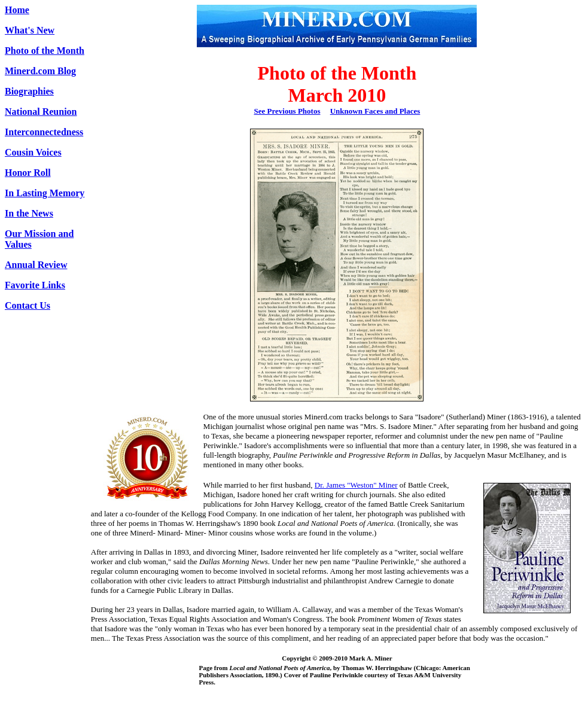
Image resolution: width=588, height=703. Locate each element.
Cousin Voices (33, 152)
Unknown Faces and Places (375, 111)
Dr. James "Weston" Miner (356, 485)
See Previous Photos (287, 111)
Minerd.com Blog (40, 71)
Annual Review (36, 265)
